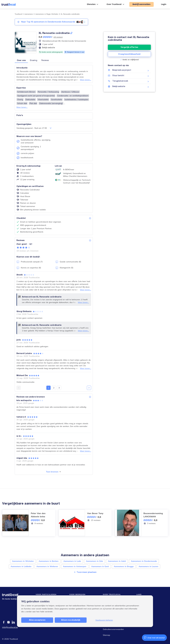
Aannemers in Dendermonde (144, 561)
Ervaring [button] (34, 60)
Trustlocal (18, 14)
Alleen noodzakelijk (71, 620)
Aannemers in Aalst (117, 561)
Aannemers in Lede (72, 561)
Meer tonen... (86, 80)
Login (164, 4)
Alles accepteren (37, 620)
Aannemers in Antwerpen (75, 566)
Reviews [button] (45, 60)
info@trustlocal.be (10, 627)
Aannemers (29, 14)
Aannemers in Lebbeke (21, 566)
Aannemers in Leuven (148, 566)
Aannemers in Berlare (49, 561)
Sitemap (106, 635)
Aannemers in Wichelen (23, 561)
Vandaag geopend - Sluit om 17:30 (34, 128)
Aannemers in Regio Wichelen (47, 14)
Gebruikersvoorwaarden (113, 629)
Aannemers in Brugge (124, 566)
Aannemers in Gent (100, 566)
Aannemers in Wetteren (47, 566)
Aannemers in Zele (94, 561)
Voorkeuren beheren (104, 620)
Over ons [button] (21, 60)
